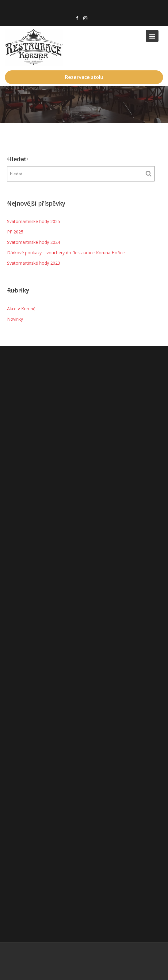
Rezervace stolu (84, 77)
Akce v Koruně (21, 309)
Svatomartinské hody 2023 (34, 263)
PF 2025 (15, 232)
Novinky (15, 319)
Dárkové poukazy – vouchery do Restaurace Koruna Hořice (66, 253)
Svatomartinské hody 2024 (34, 242)
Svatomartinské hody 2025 (34, 221)
